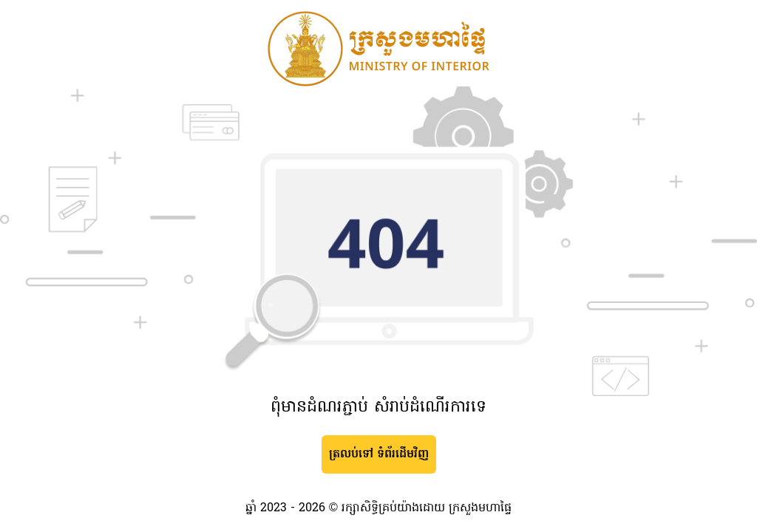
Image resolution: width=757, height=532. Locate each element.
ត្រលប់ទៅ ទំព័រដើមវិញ (379, 454)
